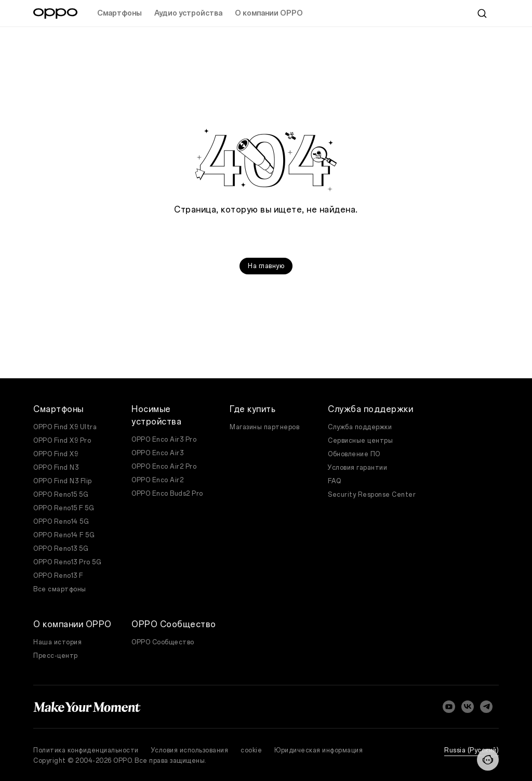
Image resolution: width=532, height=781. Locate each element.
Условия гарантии (357, 468)
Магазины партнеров (264, 427)
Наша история (57, 642)
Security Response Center (372, 495)
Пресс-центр (56, 656)
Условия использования (190, 750)
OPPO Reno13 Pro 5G (67, 562)
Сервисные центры (360, 441)
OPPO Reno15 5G (61, 495)
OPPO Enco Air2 (157, 480)
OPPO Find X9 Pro (62, 441)
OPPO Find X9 (56, 454)
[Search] (482, 14)
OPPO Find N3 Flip (63, 481)
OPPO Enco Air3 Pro (164, 440)
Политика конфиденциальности (86, 750)
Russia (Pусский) (471, 750)
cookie (251, 750)
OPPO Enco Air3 (157, 453)
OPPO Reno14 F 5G (64, 535)
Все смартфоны (60, 589)
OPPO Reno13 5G (61, 549)
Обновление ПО (354, 454)
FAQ (335, 481)
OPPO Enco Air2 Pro (164, 467)
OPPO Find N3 (56, 468)
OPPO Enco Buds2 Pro (167, 494)
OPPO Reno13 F (58, 576)
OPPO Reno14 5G (61, 522)
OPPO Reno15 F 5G (64, 508)
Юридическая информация (318, 750)
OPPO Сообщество (163, 642)
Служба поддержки (360, 427)
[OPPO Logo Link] (55, 14)
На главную (266, 266)
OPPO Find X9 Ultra (65, 427)
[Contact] (488, 760)
